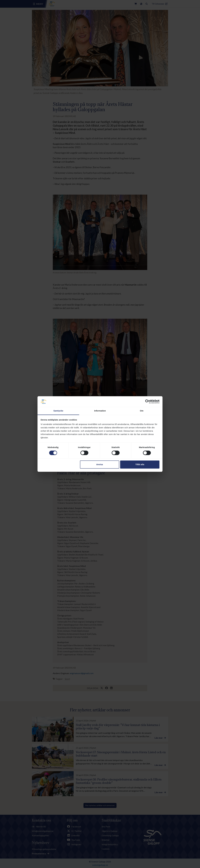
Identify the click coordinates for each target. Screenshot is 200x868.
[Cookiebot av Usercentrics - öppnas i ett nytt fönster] (147, 402)
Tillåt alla (140, 464)
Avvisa (100, 464)
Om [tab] (142, 411)
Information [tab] (100, 411)
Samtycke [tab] (58, 411)
